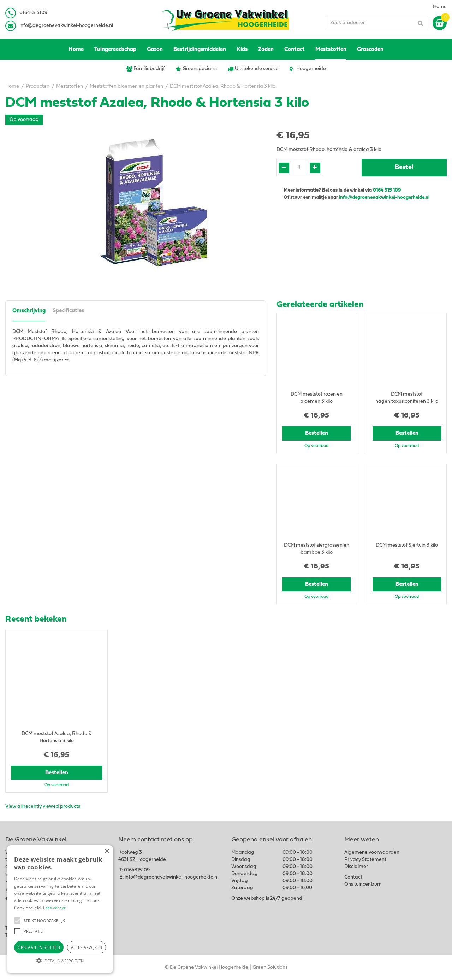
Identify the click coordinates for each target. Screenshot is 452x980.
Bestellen (317, 433)
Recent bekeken (36, 619)
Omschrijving (29, 311)
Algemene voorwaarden (372, 853)
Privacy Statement (365, 860)
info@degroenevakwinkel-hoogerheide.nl (66, 26)
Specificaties (68, 311)
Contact (353, 877)
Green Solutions (270, 967)
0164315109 (137, 870)
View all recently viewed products (43, 807)
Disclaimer (356, 867)
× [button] (107, 851)
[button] (17, 921)
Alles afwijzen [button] (87, 947)
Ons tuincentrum (363, 884)
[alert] (60, 909)
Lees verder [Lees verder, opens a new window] (54, 908)
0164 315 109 (387, 190)
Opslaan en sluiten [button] (39, 947)
